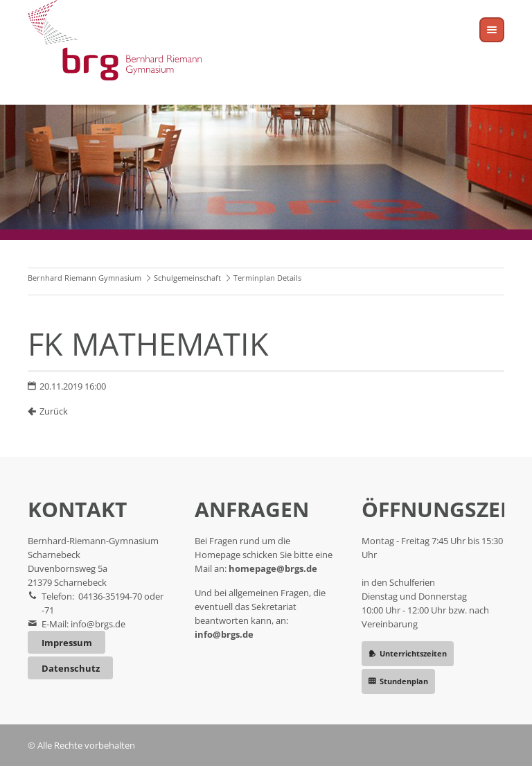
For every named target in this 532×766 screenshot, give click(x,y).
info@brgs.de (98, 624)
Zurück (54, 411)
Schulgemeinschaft (187, 278)
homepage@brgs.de (273, 568)
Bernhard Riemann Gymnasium (85, 278)
